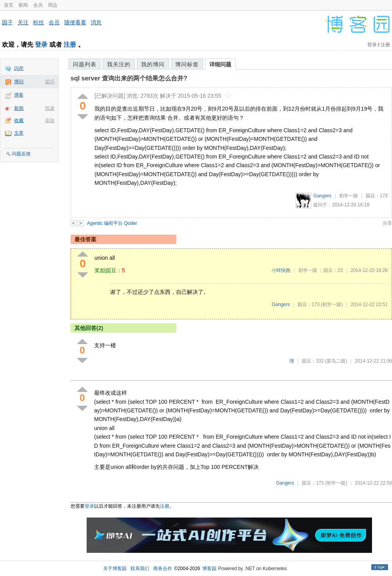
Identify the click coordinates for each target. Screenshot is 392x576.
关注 (23, 22)
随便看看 (75, 22)
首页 (9, 5)
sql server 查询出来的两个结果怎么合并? (129, 78)
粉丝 (38, 22)
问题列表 (85, 64)
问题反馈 (21, 154)
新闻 (23, 5)
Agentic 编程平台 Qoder (112, 223)
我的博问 (153, 64)
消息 (96, 22)
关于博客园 (115, 569)
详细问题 (220, 64)
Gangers (322, 196)
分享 (387, 223)
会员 (38, 5)
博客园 (209, 569)
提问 (50, 82)
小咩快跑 (281, 270)
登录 (41, 45)
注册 (70, 45)
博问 (19, 82)
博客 (19, 95)
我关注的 (119, 64)
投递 (50, 108)
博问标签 (187, 64)
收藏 (19, 120)
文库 (19, 133)
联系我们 (140, 569)
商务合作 (163, 569)
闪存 (19, 68)
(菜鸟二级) (336, 361)
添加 (50, 120)
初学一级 (348, 196)
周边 (53, 5)
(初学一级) (332, 304)
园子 (7, 22)
